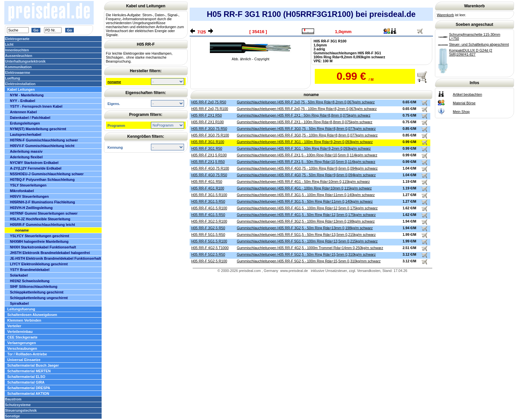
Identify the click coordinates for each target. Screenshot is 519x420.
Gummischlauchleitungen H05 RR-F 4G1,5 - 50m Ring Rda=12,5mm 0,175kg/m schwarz (306, 215)
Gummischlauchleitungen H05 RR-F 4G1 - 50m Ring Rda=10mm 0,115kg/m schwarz (303, 182)
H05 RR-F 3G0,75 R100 (210, 135)
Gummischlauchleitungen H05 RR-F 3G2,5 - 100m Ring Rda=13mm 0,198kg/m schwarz (306, 221)
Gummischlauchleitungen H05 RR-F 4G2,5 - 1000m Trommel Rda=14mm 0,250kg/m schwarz (310, 248)
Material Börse (464, 103)
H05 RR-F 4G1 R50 (207, 182)
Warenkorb (446, 15)
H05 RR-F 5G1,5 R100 (209, 241)
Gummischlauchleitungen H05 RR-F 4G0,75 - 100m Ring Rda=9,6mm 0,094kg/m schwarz (307, 168)
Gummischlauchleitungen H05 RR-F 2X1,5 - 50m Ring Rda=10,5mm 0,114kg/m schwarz (306, 162)
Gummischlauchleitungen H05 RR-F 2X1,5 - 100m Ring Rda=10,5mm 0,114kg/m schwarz (307, 155)
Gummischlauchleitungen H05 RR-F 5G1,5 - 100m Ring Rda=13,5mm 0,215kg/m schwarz (307, 241)
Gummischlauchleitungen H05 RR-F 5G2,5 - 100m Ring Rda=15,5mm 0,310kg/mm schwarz (308, 261)
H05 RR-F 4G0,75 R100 (210, 168)
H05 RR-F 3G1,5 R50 (208, 201)
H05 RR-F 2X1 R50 (207, 115)
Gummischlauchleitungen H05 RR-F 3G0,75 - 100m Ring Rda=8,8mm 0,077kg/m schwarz (307, 135)
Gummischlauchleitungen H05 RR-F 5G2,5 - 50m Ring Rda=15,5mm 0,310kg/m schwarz (306, 254)
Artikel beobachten (467, 94)
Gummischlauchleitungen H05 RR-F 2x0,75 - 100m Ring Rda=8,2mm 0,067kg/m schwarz (307, 109)
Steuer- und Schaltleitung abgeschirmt (479, 44)
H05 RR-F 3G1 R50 (207, 148)
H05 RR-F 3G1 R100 (208, 142)
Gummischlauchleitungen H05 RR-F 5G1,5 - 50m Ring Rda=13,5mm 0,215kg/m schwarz (306, 235)
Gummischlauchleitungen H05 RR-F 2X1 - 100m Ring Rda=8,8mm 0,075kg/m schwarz (305, 122)
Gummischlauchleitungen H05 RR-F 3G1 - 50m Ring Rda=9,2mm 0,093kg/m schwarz (304, 148)
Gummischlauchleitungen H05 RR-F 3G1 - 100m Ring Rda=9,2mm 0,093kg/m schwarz (305, 142)
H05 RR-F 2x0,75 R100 (210, 109)
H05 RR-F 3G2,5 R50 (208, 228)
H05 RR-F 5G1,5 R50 (208, 235)
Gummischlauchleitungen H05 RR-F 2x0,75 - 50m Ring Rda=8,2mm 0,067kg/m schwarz (306, 102)
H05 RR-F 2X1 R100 (208, 122)
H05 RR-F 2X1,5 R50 (208, 162)
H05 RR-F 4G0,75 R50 (209, 175)
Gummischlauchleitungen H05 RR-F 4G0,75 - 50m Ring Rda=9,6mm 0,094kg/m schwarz (306, 175)
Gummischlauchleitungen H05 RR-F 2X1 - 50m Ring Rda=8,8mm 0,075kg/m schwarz (304, 115)
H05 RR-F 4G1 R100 (208, 188)
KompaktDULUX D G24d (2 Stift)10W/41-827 (471, 52)
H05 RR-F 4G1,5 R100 (209, 208)
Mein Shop (461, 112)
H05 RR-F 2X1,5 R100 (209, 155)
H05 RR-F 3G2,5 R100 (209, 221)
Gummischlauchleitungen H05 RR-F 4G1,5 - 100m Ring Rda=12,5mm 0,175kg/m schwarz (307, 208)
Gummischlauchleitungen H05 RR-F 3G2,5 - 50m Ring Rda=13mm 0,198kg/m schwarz (305, 228)
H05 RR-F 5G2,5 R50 (208, 254)
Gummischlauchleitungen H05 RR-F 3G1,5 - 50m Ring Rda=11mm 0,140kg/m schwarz (305, 201)
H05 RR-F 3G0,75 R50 (209, 129)
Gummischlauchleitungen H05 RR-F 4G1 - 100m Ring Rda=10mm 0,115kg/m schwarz (304, 188)
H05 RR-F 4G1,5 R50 (208, 215)
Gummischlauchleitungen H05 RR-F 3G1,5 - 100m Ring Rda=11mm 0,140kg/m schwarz (306, 195)
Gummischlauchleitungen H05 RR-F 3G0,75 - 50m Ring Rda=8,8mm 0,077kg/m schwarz (306, 129)
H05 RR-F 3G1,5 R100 (209, 195)
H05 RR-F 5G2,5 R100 (209, 261)
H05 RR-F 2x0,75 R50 (209, 102)
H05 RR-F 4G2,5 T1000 (210, 248)
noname (114, 82)
